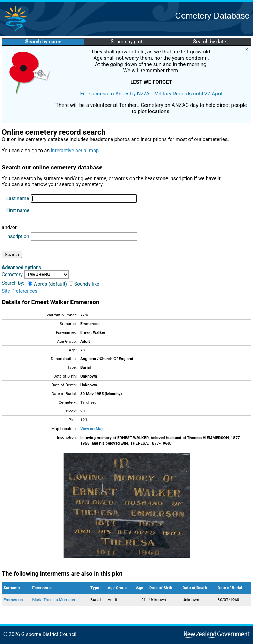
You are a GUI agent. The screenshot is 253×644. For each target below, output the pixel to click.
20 (83, 411)
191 (84, 420)
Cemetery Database (212, 16)
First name (18, 210)
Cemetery (12, 275)
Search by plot (126, 42)
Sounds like (84, 284)
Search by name (43, 42)
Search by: (13, 283)
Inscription (18, 236)
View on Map (92, 429)
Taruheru (88, 402)
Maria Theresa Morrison (54, 600)
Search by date (210, 42)
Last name (18, 198)
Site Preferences (20, 291)
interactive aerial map (75, 151)
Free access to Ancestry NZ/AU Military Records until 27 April (151, 94)
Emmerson (13, 600)
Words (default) (47, 284)
